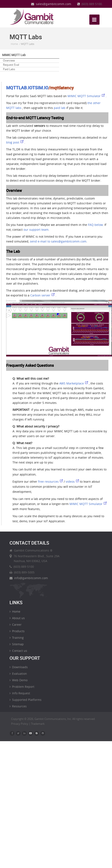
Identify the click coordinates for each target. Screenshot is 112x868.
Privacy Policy (22, 724)
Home (14, 44)
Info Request (20, 696)
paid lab (60, 108)
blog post (15, 142)
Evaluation (18, 676)
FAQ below (95, 225)
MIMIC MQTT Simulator (87, 96)
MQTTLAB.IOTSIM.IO (27, 88)
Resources (18, 709)
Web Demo (19, 682)
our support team (36, 230)
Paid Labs (9, 69)
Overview (9, 60)
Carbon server (43, 295)
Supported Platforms (26, 702)
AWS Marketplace (74, 383)
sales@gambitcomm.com (51, 4)
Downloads (19, 669)
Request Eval (11, 65)
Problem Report (22, 689)
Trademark (40, 724)
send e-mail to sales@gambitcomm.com (58, 241)
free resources (51, 482)
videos (73, 482)
